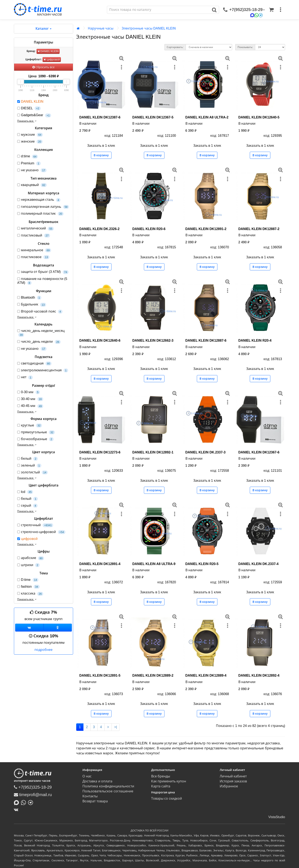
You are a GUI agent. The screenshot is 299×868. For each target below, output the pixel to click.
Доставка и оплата (97, 781)
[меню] (281, 10)
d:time (28, 156)
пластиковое (33, 257)
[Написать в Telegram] (32, 802)
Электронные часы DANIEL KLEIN (149, 28)
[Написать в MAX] (17, 802)
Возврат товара (95, 801)
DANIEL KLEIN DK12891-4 (100, 564)
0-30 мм (29, 392)
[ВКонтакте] (17, 810)
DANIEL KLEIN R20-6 (149, 229)
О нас (87, 776)
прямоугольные (36, 432)
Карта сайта (161, 786)
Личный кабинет (233, 776)
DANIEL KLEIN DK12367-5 (153, 117)
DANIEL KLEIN (48, 51)
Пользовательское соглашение (108, 791)
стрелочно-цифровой (41, 532)
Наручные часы (101, 28)
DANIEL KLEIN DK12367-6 (259, 452)
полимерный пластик (40, 214)
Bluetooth (29, 298)
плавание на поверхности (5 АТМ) (42, 281)
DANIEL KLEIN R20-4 (255, 340)
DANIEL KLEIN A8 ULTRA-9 (154, 564)
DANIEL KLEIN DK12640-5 (259, 117)
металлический (36, 228)
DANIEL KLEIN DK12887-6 (206, 340)
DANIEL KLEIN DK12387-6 (100, 117)
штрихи (28, 565)
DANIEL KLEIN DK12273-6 (100, 452)
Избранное (229, 786)
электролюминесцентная (43, 370)
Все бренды (161, 776)
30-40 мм (30, 399)
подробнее (44, 650)
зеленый (29, 466)
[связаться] (244, 10)
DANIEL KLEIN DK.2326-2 (99, 229)
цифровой (52, 60)
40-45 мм (30, 406)
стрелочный (35, 525)
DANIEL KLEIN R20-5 (202, 564)
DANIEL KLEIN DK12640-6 (100, 340)
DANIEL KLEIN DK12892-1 (153, 452)
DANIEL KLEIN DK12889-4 (206, 675)
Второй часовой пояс (40, 312)
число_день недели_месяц (41, 333)
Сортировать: (175, 47)
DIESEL (29, 108)
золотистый (32, 472)
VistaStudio (277, 817)
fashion (28, 587)
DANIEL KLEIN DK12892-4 (259, 675)
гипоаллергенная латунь (43, 207)
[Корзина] (271, 10)
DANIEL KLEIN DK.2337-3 (206, 452)
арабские (31, 558)
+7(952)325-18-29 (33, 787)
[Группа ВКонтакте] (29, 628)
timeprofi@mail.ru (33, 795)
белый (28, 459)
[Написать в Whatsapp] (25, 802)
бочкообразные (35, 439)
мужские (30, 135)
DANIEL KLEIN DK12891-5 (100, 675)
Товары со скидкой (167, 798)
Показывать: (245, 47)
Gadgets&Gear (34, 115)
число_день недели (39, 342)
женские (30, 142)
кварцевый (32, 185)
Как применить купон (169, 781)
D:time (28, 580)
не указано (32, 170)
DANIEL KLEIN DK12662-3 (153, 340)
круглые (30, 425)
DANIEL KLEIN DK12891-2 (206, 229)
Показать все (27, 121)
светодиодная (34, 364)
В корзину (101, 155)
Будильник (32, 305)
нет (25, 377)
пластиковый (34, 236)
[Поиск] (158, 10)
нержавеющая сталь (39, 200)
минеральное (34, 250)
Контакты (90, 796)
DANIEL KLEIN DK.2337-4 (259, 564)
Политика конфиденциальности (108, 786)
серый (27, 506)
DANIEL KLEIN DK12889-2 (153, 675)
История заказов (233, 781)
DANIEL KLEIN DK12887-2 (259, 229)
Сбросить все (44, 67)
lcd (25, 492)
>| (116, 727)
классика (30, 594)
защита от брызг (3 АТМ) (43, 272)
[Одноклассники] (58, 628)
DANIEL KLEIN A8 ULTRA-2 (207, 117)
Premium (29, 163)
